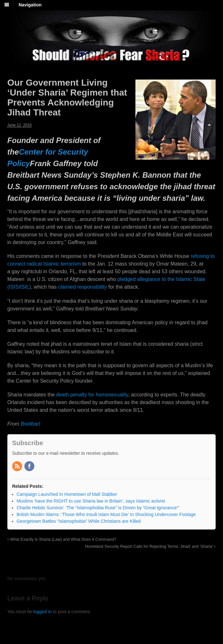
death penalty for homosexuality (92, 395)
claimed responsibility (82, 287)
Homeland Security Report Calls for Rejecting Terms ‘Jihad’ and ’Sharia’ (150, 547)
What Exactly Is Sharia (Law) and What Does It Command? (62, 539)
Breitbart (30, 424)
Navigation (30, 5)
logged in (43, 612)
